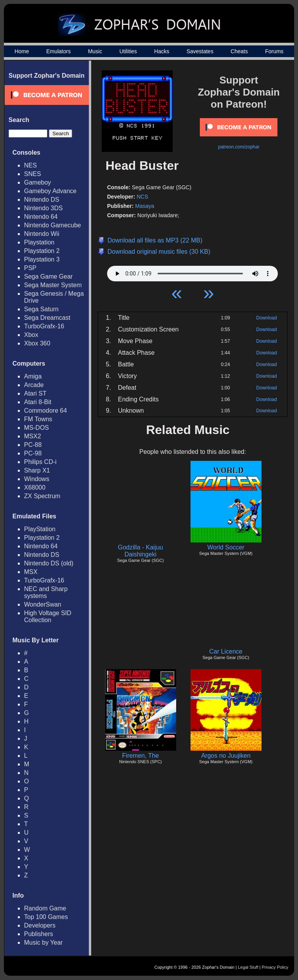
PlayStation (40, 529)
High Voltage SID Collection (48, 616)
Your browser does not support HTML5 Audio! (192, 272)
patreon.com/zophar (239, 147)
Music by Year (43, 943)
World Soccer (226, 547)
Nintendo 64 (41, 217)
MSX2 (33, 436)
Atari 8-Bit (38, 402)
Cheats (239, 51)
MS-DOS (36, 428)
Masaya (145, 206)
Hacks (162, 51)
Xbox (31, 335)
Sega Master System (53, 285)
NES (30, 165)
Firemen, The (141, 756)
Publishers (39, 934)
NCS (142, 197)
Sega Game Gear (48, 276)
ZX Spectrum (42, 496)
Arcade (34, 385)
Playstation (39, 242)
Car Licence (226, 651)
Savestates (200, 51)
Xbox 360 (37, 343)
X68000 (35, 487)
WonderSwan (43, 604)
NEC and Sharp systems (46, 592)
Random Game (45, 908)
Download (266, 318)
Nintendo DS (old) (49, 563)
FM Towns (38, 419)
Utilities (128, 51)
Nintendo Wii (42, 234)
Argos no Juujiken (226, 756)
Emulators (58, 51)
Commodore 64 (45, 411)
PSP (30, 268)
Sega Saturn (41, 309)
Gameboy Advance (50, 191)
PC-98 (33, 453)
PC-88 (33, 445)
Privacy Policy (275, 967)
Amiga (33, 376)
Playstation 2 (42, 251)
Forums (274, 51)
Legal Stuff (248, 967)
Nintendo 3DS (43, 208)
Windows (37, 479)
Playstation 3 (42, 259)
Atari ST (35, 393)
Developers (40, 925)
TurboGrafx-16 (44, 326)
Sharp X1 (37, 470)
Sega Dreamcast (47, 318)
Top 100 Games (46, 917)
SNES (33, 174)
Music (95, 51)
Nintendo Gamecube (53, 225)
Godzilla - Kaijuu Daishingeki (141, 551)
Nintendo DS (42, 200)
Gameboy (37, 182)
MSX (31, 572)
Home (22, 51)
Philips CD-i (40, 462)
